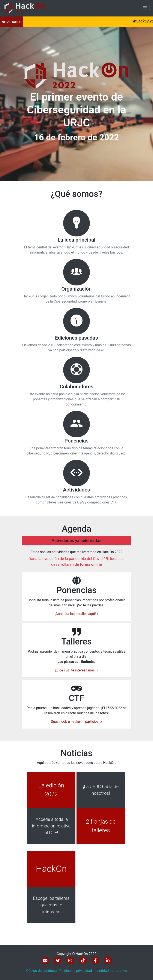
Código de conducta (41, 971)
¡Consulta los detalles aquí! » (77, 616)
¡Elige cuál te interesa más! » (76, 668)
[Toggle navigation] (145, 8)
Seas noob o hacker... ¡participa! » (76, 724)
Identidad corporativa (111, 971)
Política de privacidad (76, 971)
